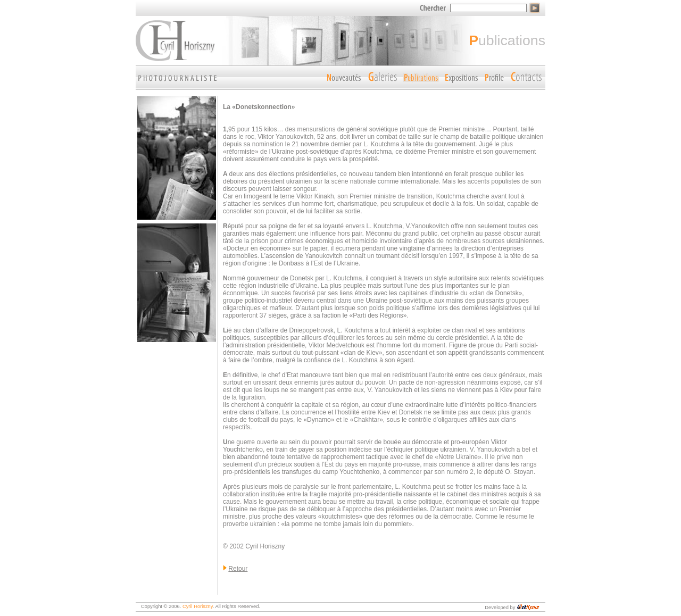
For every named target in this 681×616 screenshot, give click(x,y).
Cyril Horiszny (198, 606)
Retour (238, 569)
